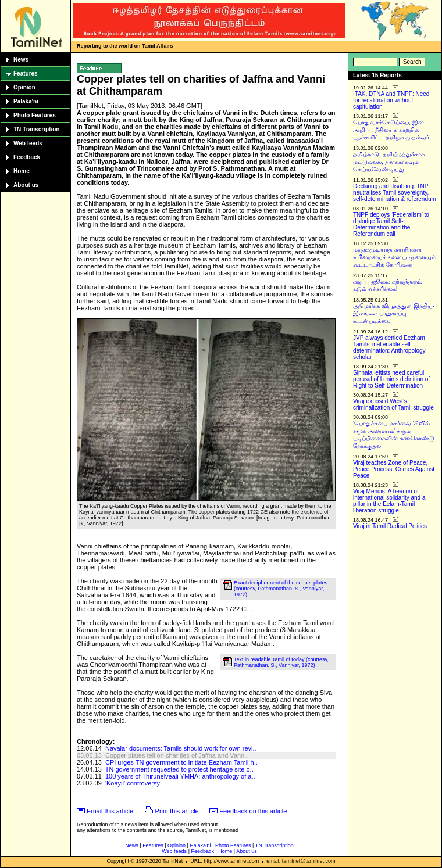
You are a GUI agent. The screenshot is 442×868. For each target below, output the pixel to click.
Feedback (27, 157)
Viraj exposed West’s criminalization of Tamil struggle (393, 404)
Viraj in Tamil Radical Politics (390, 526)
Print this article (177, 811)
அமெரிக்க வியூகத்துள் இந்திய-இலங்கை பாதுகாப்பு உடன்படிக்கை (394, 313)
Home (22, 171)
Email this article (110, 811)
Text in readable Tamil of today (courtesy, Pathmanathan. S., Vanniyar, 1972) (281, 662)
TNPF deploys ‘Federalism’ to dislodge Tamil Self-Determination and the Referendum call (391, 224)
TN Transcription (36, 129)
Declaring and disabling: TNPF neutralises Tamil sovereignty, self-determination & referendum (395, 193)
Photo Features (35, 115)
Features (26, 73)
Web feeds (28, 143)
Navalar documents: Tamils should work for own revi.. (181, 748)
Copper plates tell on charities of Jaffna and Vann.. (177, 755)
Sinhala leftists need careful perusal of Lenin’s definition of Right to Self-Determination (391, 379)
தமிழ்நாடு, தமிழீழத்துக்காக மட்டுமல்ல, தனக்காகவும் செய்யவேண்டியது (389, 162)
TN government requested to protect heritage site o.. (179, 769)
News (21, 60)
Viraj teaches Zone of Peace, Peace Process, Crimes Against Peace (394, 469)
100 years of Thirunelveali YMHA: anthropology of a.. (180, 776)
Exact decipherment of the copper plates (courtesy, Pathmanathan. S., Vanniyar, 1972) (281, 589)
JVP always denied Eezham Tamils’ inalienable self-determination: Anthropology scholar (389, 347)
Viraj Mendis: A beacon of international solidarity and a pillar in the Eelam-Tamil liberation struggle (389, 501)
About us (26, 185)
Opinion (24, 87)
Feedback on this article (253, 811)
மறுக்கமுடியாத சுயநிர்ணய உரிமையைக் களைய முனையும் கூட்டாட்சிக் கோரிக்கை (395, 257)
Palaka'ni (26, 101)
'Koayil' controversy (133, 783)
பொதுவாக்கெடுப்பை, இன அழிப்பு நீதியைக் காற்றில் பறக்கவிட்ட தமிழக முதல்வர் (391, 130)
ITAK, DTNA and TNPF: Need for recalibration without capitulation (391, 100)
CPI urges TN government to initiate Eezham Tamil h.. (181, 762)
